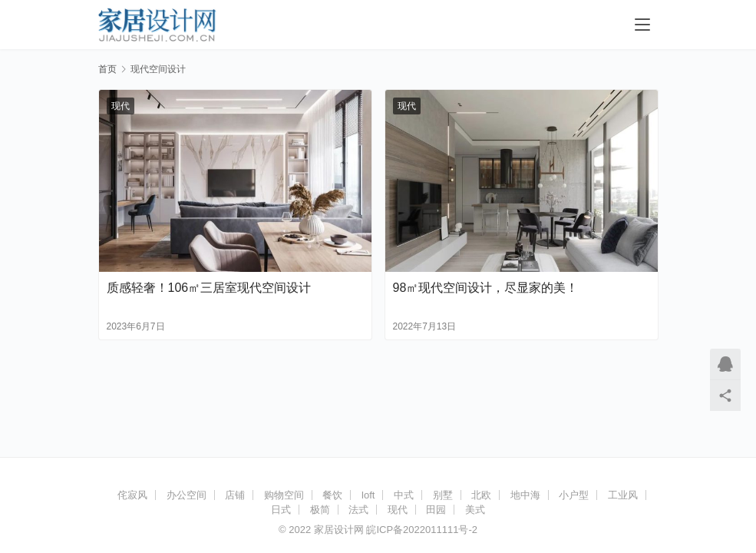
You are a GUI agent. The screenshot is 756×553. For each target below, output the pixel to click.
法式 (358, 510)
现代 (120, 106)
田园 (436, 510)
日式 (281, 510)
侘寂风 (132, 495)
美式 (475, 510)
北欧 (481, 495)
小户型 (574, 495)
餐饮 (332, 495)
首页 (107, 69)
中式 (404, 495)
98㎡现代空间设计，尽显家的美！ (486, 288)
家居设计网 (339, 530)
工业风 (623, 495)
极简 (320, 510)
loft (368, 495)
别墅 (443, 495)
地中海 (525, 495)
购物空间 (284, 495)
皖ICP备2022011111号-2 (422, 530)
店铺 (235, 495)
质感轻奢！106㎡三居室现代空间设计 (209, 288)
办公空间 (187, 495)
